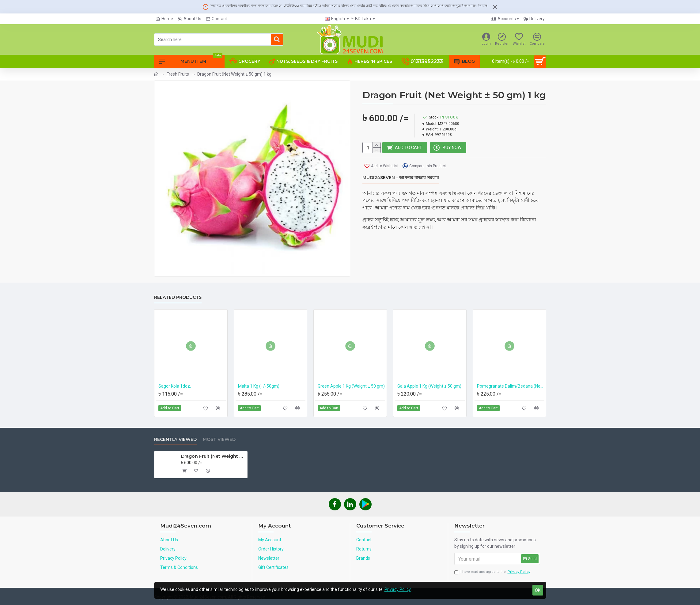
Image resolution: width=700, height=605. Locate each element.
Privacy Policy (398, 589)
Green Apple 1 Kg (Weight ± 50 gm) (351, 386)
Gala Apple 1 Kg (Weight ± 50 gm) (429, 386)
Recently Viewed (175, 440)
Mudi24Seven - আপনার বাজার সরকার (401, 178)
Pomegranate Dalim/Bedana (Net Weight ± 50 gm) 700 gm (511, 386)
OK (538, 590)
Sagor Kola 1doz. (175, 386)
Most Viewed (219, 440)
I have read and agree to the (493, 572)
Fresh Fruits (178, 74)
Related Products (178, 297)
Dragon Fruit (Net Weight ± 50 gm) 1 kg (213, 456)
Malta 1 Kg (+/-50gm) (259, 386)
